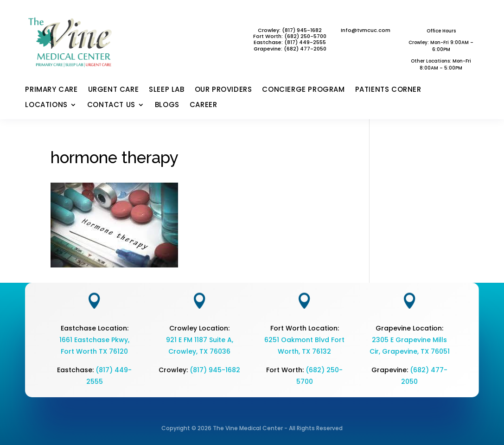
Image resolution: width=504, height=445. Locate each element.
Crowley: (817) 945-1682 (290, 30)
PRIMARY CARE (51, 90)
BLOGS (167, 105)
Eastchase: (269, 42)
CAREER (204, 105)
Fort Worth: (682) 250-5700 (290, 36)
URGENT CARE (114, 90)
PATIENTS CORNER (388, 90)
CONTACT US (111, 105)
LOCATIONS (46, 105)
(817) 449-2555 (305, 42)
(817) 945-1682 (215, 370)
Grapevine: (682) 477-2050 (290, 49)
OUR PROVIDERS (223, 90)
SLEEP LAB (166, 90)
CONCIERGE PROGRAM (303, 90)
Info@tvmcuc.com (366, 30)
